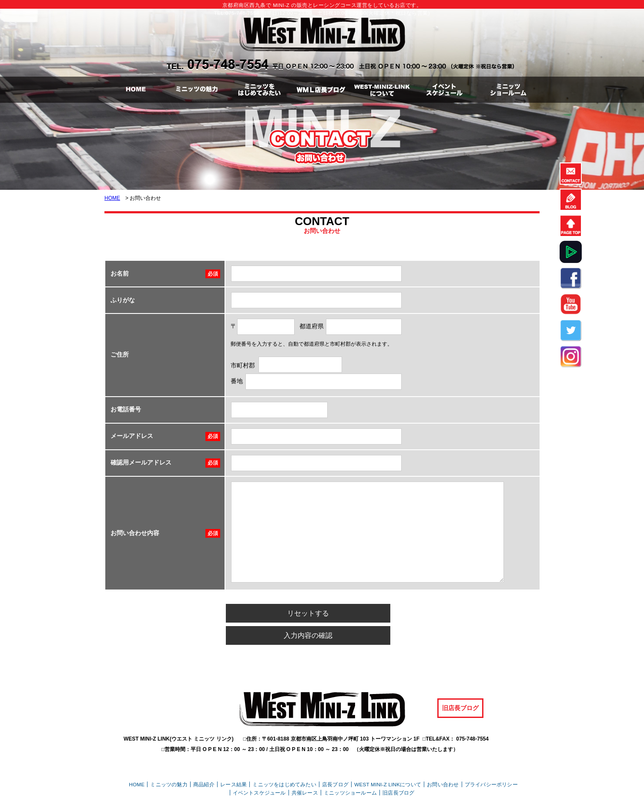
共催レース (305, 769)
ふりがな (123, 300)
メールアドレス (132, 436)
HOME (112, 198)
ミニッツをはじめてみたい (284, 760)
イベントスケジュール (259, 769)
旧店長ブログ (460, 684)
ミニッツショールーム (350, 769)
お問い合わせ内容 (135, 533)
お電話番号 (126, 409)
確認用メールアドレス (141, 462)
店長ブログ (335, 760)
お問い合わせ (443, 760)
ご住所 (120, 354)
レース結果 (233, 760)
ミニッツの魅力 (169, 760)
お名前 (120, 273)
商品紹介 (204, 760)
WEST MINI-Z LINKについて (388, 760)
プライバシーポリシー (491, 760)
